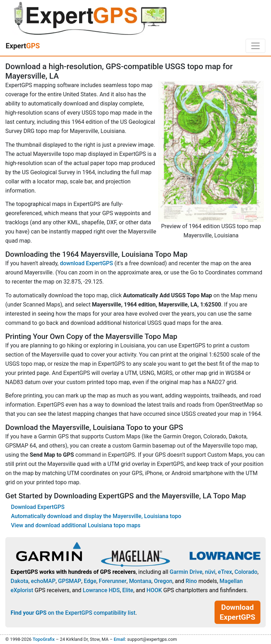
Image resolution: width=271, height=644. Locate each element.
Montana (140, 581)
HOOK (154, 590)
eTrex (225, 572)
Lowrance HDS (101, 590)
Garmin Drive (186, 572)
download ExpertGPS (86, 263)
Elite (128, 590)
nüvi (210, 572)
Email (119, 639)
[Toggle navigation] (255, 46)
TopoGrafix (43, 639)
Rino (191, 581)
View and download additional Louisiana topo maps (76, 525)
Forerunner (113, 581)
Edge (90, 581)
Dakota (19, 581)
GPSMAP (70, 581)
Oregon (163, 581)
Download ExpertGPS (38, 507)
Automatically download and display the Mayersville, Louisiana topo (96, 516)
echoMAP (43, 581)
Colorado (246, 572)
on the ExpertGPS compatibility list (73, 613)
